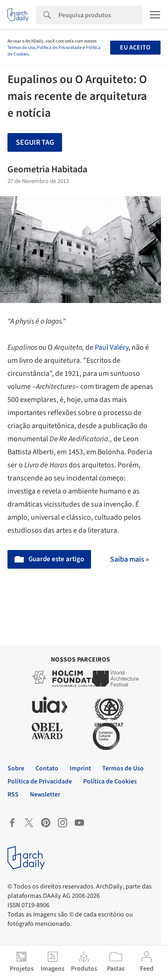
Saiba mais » (129, 559)
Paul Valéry (112, 347)
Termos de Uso (21, 48)
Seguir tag (35, 142)
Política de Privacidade (59, 48)
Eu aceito (135, 48)
